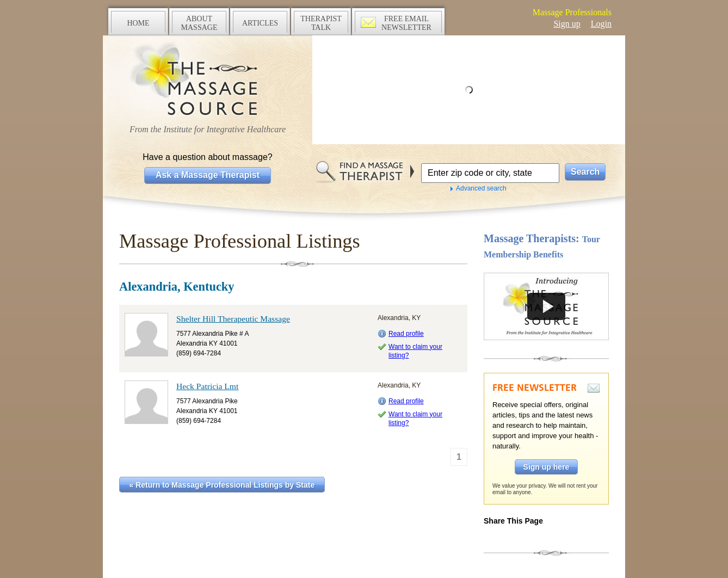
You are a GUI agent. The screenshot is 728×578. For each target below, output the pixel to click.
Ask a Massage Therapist (208, 175)
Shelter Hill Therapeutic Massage (233, 319)
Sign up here (547, 467)
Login (601, 24)
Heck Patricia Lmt (207, 386)
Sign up (567, 24)
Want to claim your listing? (415, 351)
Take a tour (546, 306)
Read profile (406, 334)
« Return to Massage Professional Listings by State (222, 485)
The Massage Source (208, 80)
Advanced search (481, 188)
